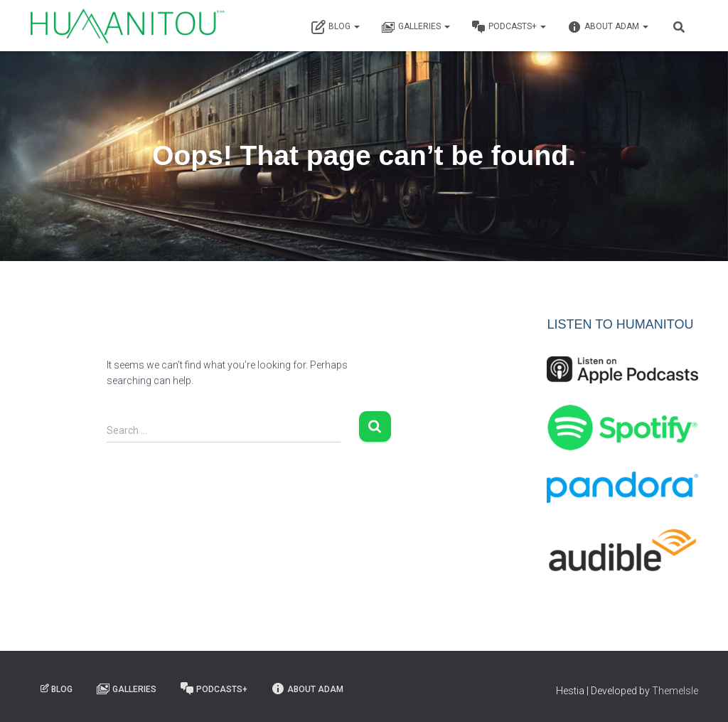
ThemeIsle (675, 691)
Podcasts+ (509, 27)
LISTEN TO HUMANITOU (620, 324)
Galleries (416, 27)
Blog (336, 27)
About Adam (608, 27)
